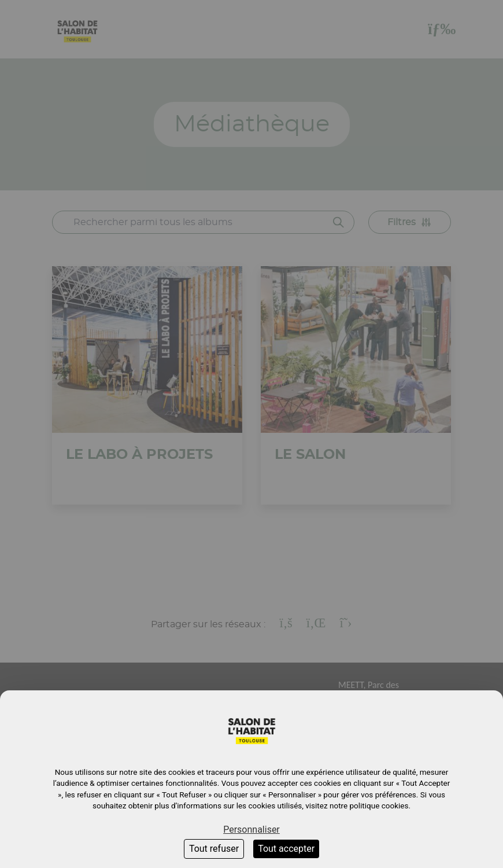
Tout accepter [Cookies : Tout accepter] (286, 849)
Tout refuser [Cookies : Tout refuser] (214, 849)
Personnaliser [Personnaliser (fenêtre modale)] (251, 830)
